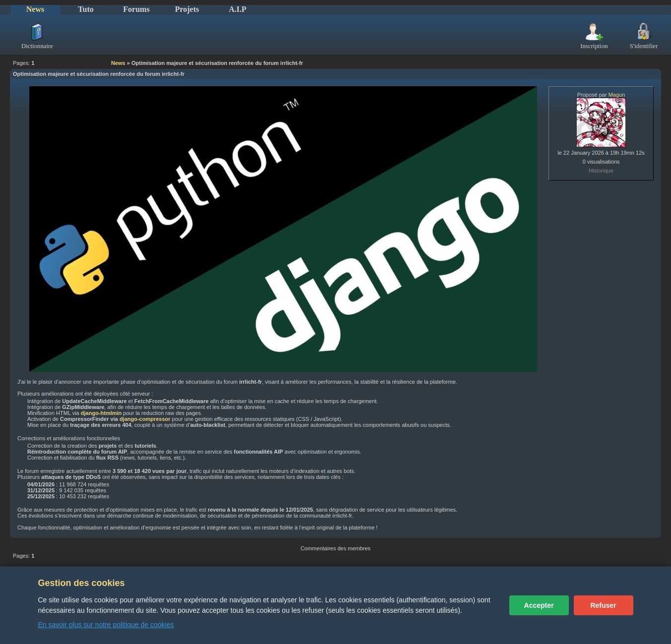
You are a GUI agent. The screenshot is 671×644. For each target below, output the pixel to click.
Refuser (603, 605)
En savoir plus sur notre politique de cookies (106, 625)
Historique (601, 171)
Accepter (539, 605)
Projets (187, 9)
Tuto (86, 9)
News (35, 9)
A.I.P (238, 9)
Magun (617, 95)
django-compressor (145, 419)
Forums (136, 9)
